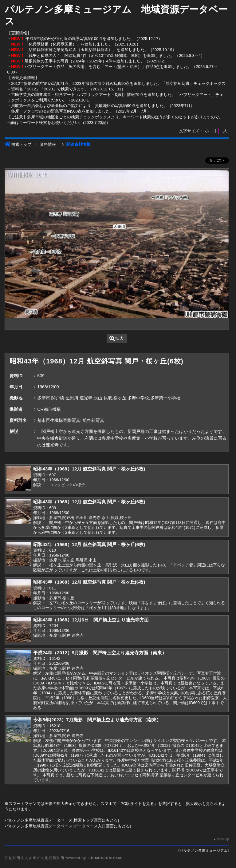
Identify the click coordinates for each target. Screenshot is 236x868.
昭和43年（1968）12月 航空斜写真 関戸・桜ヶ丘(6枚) (89, 469)
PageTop (223, 839)
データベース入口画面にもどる (102, 826)
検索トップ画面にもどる (96, 820)
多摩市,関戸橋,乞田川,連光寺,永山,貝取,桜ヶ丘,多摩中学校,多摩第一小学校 (109, 398)
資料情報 (48, 144)
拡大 (117, 338)
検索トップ (18, 144)
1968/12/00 (48, 387)
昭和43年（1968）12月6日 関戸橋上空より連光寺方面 (91, 620)
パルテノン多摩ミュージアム (204, 850)
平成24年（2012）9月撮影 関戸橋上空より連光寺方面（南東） (100, 653)
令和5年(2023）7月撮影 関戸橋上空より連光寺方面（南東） (97, 720)
